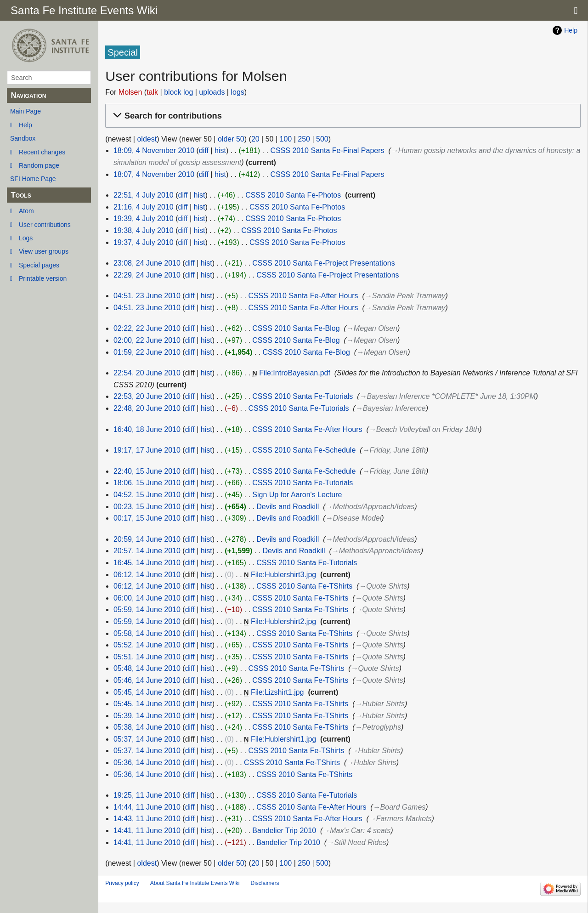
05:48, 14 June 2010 (147, 668)
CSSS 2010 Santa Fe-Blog (296, 328)
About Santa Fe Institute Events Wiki (195, 883)
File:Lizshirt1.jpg (277, 692)
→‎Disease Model (353, 518)
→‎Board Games (399, 807)
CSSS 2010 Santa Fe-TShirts (304, 586)
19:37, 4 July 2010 (144, 242)
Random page (39, 165)
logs (237, 92)
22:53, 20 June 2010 (147, 396)
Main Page (25, 111)
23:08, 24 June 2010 (147, 263)
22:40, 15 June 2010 (147, 471)
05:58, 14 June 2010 (147, 633)
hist (220, 150)
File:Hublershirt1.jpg (283, 739)
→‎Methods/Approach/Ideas (370, 507)
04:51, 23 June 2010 (147, 296)
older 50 (231, 139)
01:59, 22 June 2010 (147, 352)
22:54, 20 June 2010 (147, 373)
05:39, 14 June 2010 (147, 716)
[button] (342, 116)
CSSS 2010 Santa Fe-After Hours (303, 296)
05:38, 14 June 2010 (147, 727)
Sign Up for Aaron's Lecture (297, 495)
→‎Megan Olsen (372, 328)
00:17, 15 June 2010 (147, 518)
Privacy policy (122, 883)
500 (322, 139)
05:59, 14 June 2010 (147, 610)
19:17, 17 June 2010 (147, 450)
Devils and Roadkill (288, 507)
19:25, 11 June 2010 (147, 795)
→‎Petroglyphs (378, 727)
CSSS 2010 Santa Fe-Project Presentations (323, 263)
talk (152, 92)
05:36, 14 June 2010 (147, 763)
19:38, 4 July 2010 (144, 230)
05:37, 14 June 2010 (147, 739)
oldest (147, 139)
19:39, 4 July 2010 (144, 218)
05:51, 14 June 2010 (147, 657)
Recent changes (42, 152)
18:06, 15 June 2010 (147, 483)
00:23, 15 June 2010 (147, 507)
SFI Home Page (33, 179)
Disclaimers (265, 883)
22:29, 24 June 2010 (147, 275)
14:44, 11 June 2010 (147, 807)
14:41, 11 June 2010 (147, 831)
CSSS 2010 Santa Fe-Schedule (304, 450)
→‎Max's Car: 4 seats (356, 831)
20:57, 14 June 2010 (147, 551)
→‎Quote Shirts (383, 586)
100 (286, 139)
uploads (212, 92)
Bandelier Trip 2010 (284, 831)
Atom (26, 211)
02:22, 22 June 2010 (147, 328)
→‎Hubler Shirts (379, 704)
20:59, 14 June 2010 (147, 539)
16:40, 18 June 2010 (147, 429)
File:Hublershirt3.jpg (283, 575)
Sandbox (23, 138)
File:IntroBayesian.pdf (295, 373)
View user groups (44, 251)
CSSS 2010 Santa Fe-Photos (293, 195)
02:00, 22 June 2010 (147, 340)
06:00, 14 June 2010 (147, 598)
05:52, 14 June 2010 (147, 645)
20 (255, 139)
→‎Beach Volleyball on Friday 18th (424, 429)
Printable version (43, 278)
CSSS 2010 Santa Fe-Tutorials (302, 396)
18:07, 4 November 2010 (154, 174)
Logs (26, 238)
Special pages (39, 265)
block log (178, 92)
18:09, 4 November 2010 (154, 150)
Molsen (130, 92)
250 (304, 139)
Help (25, 125)
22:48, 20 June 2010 (147, 408)
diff (204, 150)
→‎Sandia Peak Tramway (405, 296)
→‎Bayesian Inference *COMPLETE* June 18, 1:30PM (448, 396)
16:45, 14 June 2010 (147, 563)
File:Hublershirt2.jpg (283, 621)
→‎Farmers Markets (400, 819)
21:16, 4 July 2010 (144, 207)
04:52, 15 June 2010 (147, 495)
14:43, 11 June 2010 (147, 819)
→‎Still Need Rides (356, 842)
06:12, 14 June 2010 (147, 575)
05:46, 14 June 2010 (147, 680)
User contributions (45, 225)
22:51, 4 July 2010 (144, 195)
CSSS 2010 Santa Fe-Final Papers (327, 150)
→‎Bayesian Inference (391, 408)
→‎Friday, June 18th (394, 450)
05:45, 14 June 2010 (147, 692)
